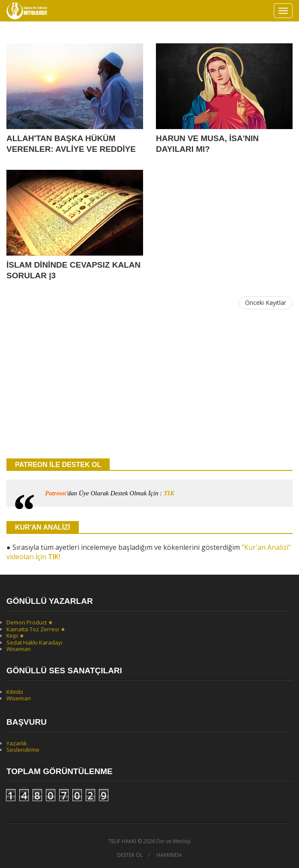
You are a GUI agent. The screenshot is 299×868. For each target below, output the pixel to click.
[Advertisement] (149, 384)
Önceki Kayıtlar (266, 303)
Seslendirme (23, 750)
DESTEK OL (130, 855)
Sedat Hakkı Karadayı (34, 642)
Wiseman (19, 649)
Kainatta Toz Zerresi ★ (36, 629)
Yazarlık (17, 743)
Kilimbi (15, 692)
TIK (169, 493)
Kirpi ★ (15, 636)
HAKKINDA (169, 855)
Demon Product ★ (30, 622)
